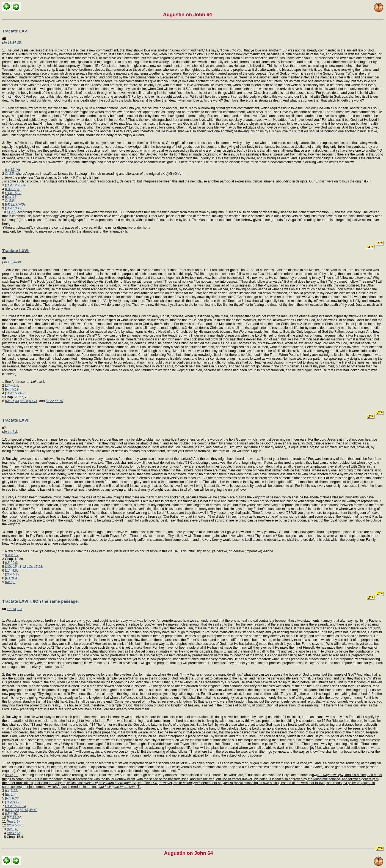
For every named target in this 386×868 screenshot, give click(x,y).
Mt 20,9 (12, 563)
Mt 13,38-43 (29, 810)
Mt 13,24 (13, 810)
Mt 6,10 (12, 814)
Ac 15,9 (14, 833)
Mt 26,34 (13, 401)
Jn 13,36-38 (12, 262)
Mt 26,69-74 (29, 401)
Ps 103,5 (13, 189)
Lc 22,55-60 (54, 401)
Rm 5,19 (12, 389)
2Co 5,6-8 (15, 825)
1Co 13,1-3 (14, 208)
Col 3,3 (11, 197)
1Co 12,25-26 (16, 185)
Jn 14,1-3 (10, 432)
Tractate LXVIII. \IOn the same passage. (40, 601)
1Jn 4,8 (11, 571)
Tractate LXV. (15, 31)
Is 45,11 (12, 775)
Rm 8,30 (12, 798)
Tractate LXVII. (16, 420)
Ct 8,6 (9, 201)
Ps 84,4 (12, 578)
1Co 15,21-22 (16, 393)
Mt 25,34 (14, 818)
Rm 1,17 (14, 821)
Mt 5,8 (13, 829)
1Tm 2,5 (12, 386)
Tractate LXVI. (16, 251)
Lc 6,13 (11, 791)
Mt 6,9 (11, 582)
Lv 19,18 (12, 170)
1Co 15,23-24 (16, 806)
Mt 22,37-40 (15, 204)
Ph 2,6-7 (12, 555)
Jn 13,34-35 (12, 43)
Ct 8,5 (9, 174)
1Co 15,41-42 (16, 567)
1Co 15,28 (14, 193)
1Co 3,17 (13, 802)
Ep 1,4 (11, 795)
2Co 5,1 (12, 574)
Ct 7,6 (11, 212)
